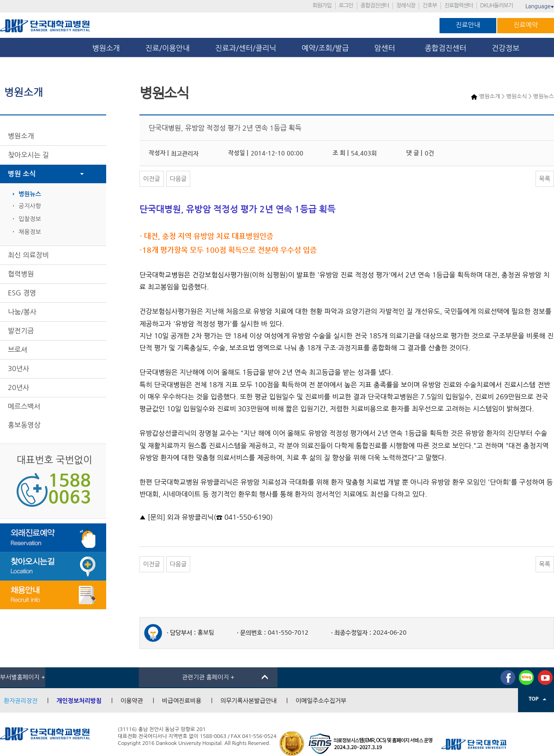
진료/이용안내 (168, 48)
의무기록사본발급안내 (248, 701)
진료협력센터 (458, 6)
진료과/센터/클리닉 (246, 48)
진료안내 (468, 25)
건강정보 (506, 48)
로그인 (346, 6)
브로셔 (18, 350)
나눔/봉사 (22, 312)
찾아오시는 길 (28, 155)
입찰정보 (30, 219)
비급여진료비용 (182, 701)
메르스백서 (24, 406)
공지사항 (30, 206)
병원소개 (106, 48)
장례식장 (406, 6)
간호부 (430, 6)
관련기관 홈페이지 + (208, 677)
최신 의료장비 (28, 255)
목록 (545, 179)
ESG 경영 (22, 293)
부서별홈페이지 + (23, 677)
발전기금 (21, 331)
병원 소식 (22, 174)
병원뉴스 (30, 194)
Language (540, 6)
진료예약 (526, 25)
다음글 (178, 179)
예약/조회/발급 (325, 48)
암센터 (387, 48)
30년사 (18, 369)
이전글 (152, 179)
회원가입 (322, 6)
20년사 (18, 387)
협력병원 (21, 274)
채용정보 (30, 232)
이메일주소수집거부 (321, 701)
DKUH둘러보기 (497, 6)
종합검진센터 (375, 6)
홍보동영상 (24, 425)
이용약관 (132, 701)
